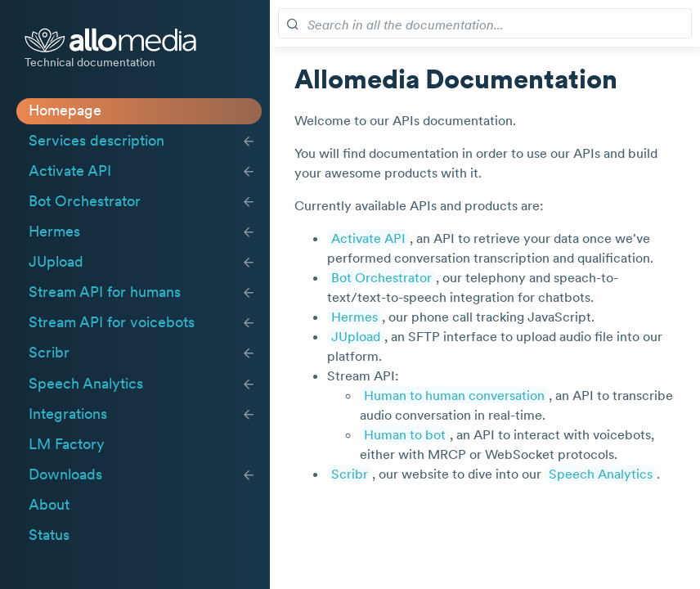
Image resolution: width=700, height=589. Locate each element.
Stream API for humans (105, 292)
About (49, 505)
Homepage (65, 110)
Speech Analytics (86, 384)
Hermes (54, 232)
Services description (96, 141)
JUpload (56, 262)
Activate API (70, 171)
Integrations (68, 414)
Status (49, 535)
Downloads (65, 474)
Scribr (49, 353)
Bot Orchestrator (85, 201)
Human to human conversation (454, 395)
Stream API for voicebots (112, 322)
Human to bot (405, 434)
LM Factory (67, 444)
